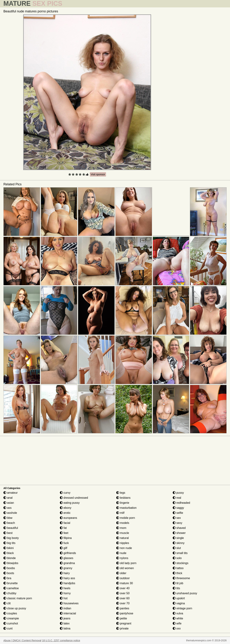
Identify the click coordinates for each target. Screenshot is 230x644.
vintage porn (182, 608)
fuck (64, 543)
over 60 (123, 598)
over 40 (123, 588)
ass (7, 508)
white (178, 618)
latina (65, 628)
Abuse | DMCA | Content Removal (22, 640)
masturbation (126, 508)
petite (122, 618)
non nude (124, 548)
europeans (68, 518)
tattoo (178, 568)
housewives (69, 603)
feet (64, 533)
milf (120, 513)
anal (8, 498)
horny (65, 593)
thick (177, 573)
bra (7, 578)
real (177, 498)
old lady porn (126, 563)
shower (179, 533)
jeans (65, 618)
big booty (11, 538)
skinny (179, 543)
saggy (178, 508)
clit (7, 603)
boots (9, 573)
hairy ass (67, 578)
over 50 (123, 593)
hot (64, 598)
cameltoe (11, 588)
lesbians (123, 498)
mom (121, 528)
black (9, 553)
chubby (10, 593)
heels (65, 588)
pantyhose (125, 613)
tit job (178, 583)
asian (9, 503)
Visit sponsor (98, 174)
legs (121, 493)
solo (177, 558)
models (123, 523)
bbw (8, 518)
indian (65, 608)
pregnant (124, 623)
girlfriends (68, 553)
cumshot (11, 623)
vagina (179, 603)
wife (177, 623)
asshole (10, 513)
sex (177, 518)
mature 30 (125, 583)
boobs (9, 568)
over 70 (123, 603)
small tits (180, 553)
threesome (181, 578)
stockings (180, 563)
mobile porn (126, 518)
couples (10, 613)
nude (121, 553)
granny (66, 568)
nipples (123, 543)
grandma (67, 563)
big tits (9, 543)
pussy (178, 493)
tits (176, 588)
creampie (11, 618)
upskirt (179, 598)
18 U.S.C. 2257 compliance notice (61, 640)
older (121, 573)
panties (123, 608)
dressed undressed (74, 498)
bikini (9, 548)
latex (65, 623)
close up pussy (15, 608)
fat (63, 528)
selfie (178, 513)
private (122, 628)
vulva (178, 613)
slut (177, 548)
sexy (177, 523)
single (178, 538)
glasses (67, 558)
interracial (68, 613)
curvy (65, 493)
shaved (179, 528)
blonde (10, 558)
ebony (66, 508)
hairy (65, 573)
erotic (65, 513)
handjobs (67, 583)
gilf (64, 548)
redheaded (181, 503)
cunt (8, 628)
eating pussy (70, 503)
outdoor (123, 578)
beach (9, 523)
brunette (11, 583)
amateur (11, 493)
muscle (123, 533)
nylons (122, 558)
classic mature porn (18, 598)
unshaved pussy (185, 593)
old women (125, 568)
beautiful (11, 528)
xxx (177, 628)
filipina (66, 538)
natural (122, 538)
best (8, 533)
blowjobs (11, 563)
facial (65, 523)
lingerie (123, 503)
